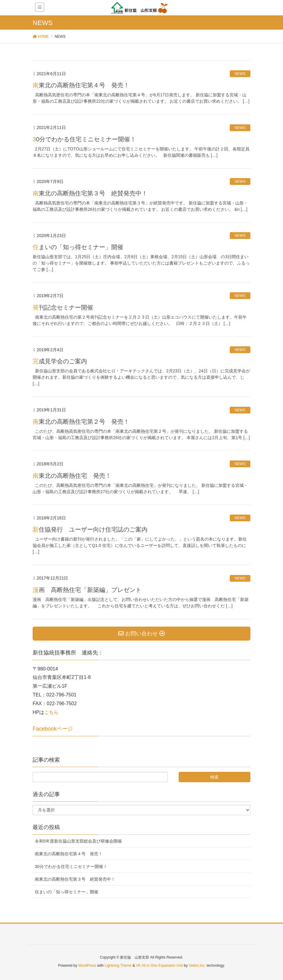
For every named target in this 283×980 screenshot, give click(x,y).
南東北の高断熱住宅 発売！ (72, 476)
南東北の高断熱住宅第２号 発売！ (81, 422)
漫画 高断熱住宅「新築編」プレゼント (87, 590)
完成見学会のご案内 (60, 361)
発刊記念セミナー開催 (63, 307)
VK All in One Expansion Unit (159, 966)
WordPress (87, 966)
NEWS (240, 74)
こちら (51, 712)
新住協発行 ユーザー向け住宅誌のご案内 (90, 529)
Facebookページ (53, 729)
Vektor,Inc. (197, 966)
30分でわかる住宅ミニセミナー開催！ (84, 139)
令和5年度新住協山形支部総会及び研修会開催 (78, 841)
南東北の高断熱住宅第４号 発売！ (81, 85)
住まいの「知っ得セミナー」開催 (78, 247)
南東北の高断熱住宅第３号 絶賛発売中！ (90, 193)
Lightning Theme (118, 966)
